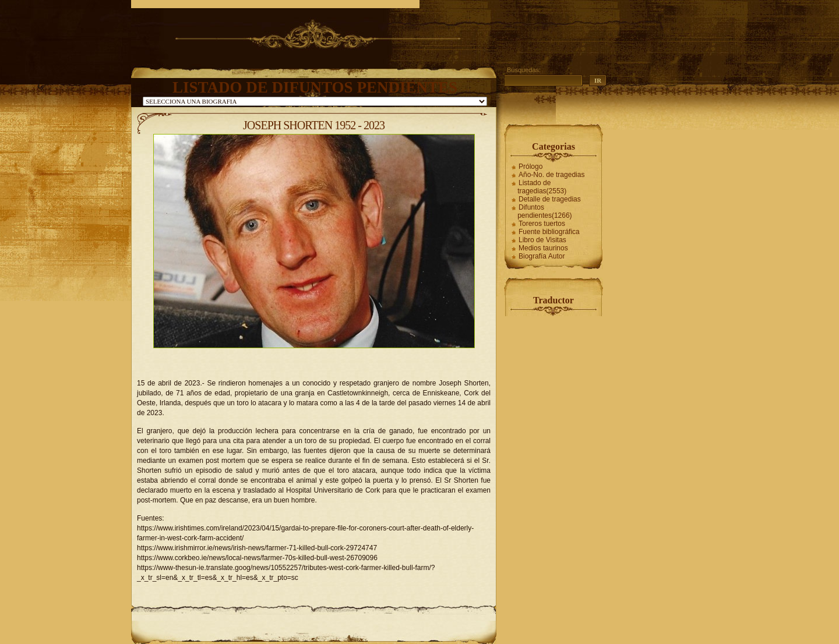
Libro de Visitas (542, 240)
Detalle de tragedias (550, 199)
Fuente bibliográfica (549, 232)
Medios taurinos (543, 248)
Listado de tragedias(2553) (542, 187)
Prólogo (530, 167)
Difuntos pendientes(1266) (544, 211)
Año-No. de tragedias (551, 175)
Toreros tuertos (542, 224)
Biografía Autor (542, 256)
